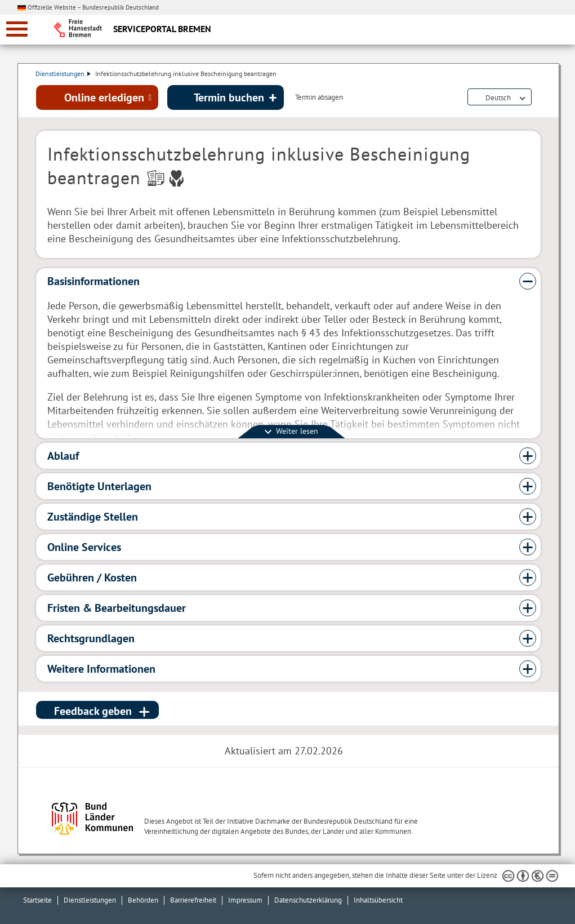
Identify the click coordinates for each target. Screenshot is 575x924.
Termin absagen (319, 98)
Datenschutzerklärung (308, 900)
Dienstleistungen (64, 74)
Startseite (37, 900)
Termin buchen (229, 97)
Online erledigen (104, 97)
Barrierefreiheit (193, 900)
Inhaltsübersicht (378, 900)
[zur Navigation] (17, 29)
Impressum (245, 900)
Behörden (143, 900)
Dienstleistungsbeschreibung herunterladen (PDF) (538, 98)
